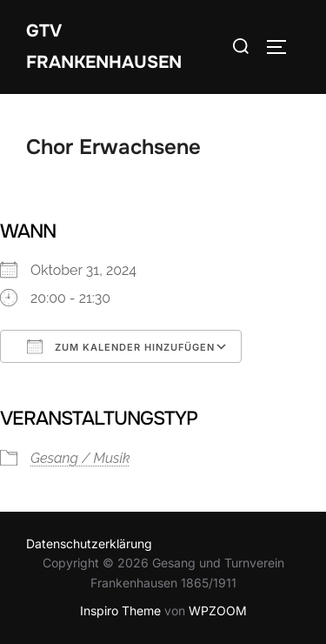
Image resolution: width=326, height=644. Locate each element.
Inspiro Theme (120, 610)
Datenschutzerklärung (89, 543)
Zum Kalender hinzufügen (121, 346)
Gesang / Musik (80, 458)
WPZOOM (218, 610)
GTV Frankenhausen (104, 47)
